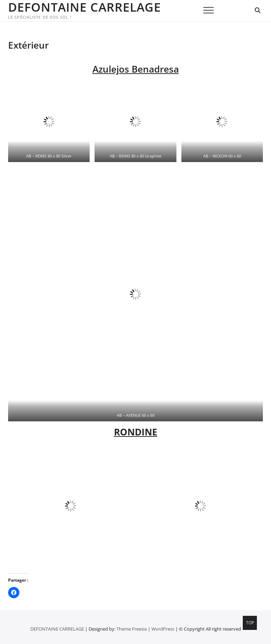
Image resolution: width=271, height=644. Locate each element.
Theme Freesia (132, 629)
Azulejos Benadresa (136, 69)
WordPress (163, 629)
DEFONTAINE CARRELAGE (85, 7)
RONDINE (136, 432)
